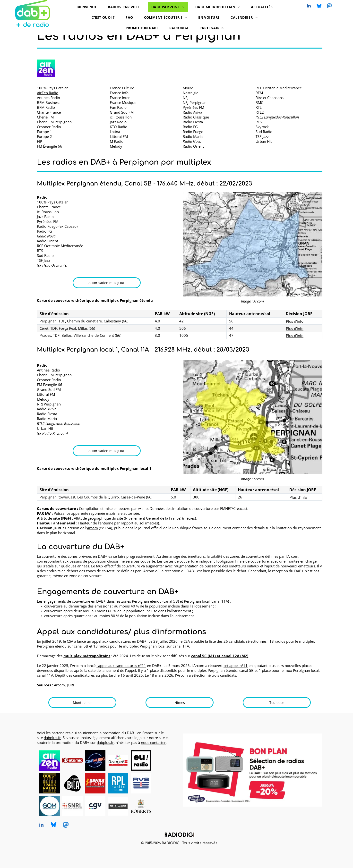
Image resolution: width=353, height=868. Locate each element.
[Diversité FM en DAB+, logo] (118, 760)
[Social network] (319, 6)
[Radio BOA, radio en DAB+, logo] (72, 783)
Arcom (92, 528)
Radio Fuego (47, 226)
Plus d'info (295, 321)
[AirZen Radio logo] (46, 68)
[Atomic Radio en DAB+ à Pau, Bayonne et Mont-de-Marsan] (72, 760)
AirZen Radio (48, 93)
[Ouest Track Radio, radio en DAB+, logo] (50, 783)
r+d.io (143, 508)
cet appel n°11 (236, 666)
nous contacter (153, 742)
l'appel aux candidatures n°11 (121, 666)
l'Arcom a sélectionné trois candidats (206, 675)
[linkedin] (309, 6)
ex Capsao (68, 226)
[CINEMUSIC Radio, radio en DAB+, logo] (95, 760)
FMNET (226, 508)
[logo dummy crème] (164, 760)
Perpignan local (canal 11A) (206, 601)
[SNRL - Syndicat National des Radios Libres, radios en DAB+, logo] (72, 806)
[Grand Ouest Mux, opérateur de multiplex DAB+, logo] (50, 806)
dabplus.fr (52, 738)
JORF (71, 685)
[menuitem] (89, 7)
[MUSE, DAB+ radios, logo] (118, 806)
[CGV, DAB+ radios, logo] (95, 806)
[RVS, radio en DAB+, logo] (141, 783)
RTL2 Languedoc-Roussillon (59, 423)
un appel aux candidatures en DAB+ (117, 641)
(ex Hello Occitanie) (52, 265)
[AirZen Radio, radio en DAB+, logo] (50, 760)
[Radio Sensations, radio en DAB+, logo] (95, 783)
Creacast (240, 508)
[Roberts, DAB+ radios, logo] (141, 806)
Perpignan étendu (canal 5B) (155, 601)
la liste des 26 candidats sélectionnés (236, 641)
